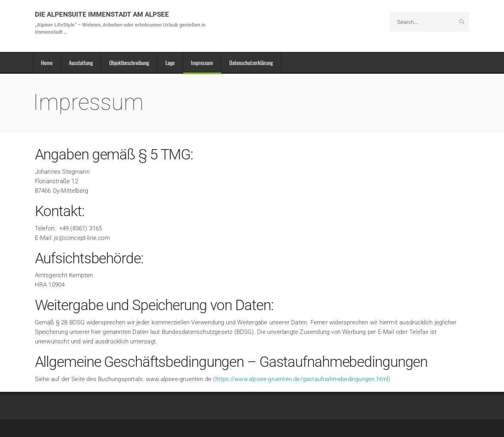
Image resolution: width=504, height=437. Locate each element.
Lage (170, 62)
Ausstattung (81, 62)
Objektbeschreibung (129, 62)
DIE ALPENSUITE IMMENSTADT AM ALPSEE (122, 23)
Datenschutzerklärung (251, 62)
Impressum (202, 62)
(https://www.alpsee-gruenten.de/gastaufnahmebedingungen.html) (302, 379)
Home (47, 62)
